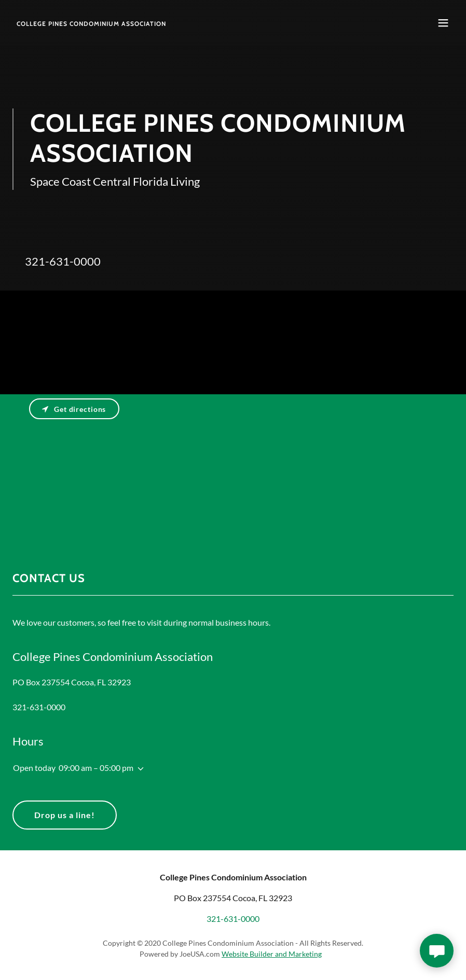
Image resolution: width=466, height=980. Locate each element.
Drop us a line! (65, 815)
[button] (443, 23)
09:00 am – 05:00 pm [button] (96, 768)
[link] (91, 23)
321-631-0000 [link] (63, 261)
